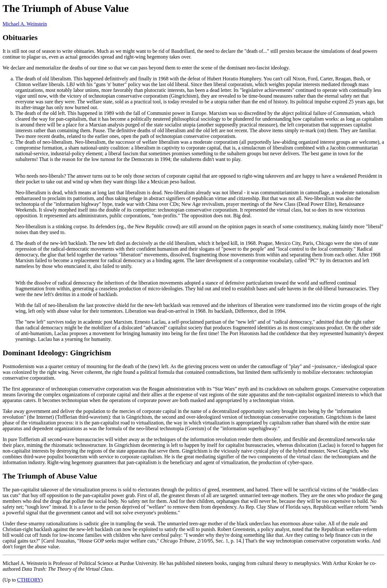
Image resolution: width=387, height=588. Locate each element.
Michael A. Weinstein (25, 24)
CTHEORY (29, 580)
